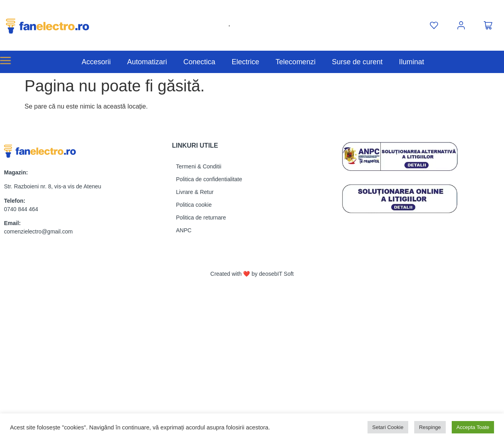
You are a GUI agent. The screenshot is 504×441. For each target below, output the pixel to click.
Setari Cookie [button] (388, 427)
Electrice (246, 62)
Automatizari (147, 62)
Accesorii (96, 62)
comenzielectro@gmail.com (38, 231)
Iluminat (412, 62)
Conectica (200, 62)
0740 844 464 (21, 209)
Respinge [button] (430, 427)
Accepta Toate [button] (473, 427)
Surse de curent (357, 62)
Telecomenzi (296, 62)
